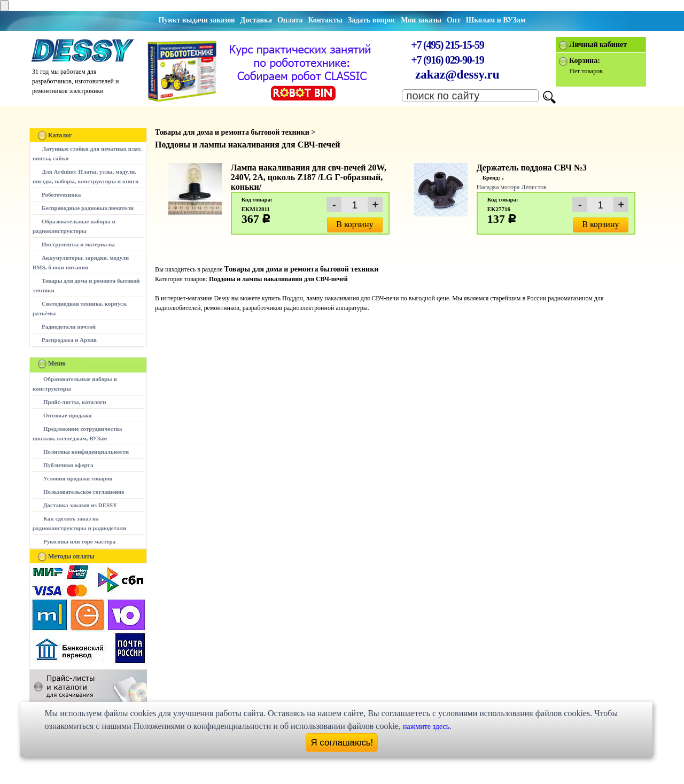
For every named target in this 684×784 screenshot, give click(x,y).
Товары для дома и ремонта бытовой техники (301, 269)
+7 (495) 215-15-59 (447, 45)
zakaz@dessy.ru (457, 75)
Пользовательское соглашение (84, 492)
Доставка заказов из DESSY (80, 505)
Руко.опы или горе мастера (79, 541)
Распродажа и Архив (69, 340)
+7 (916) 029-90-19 (447, 60)
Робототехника (61, 195)
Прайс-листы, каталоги (75, 402)
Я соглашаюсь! (342, 743)
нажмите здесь (426, 727)
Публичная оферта (68, 465)
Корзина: (585, 61)
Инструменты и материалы (78, 244)
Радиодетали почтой (69, 327)
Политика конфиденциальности (86, 452)
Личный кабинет (598, 45)
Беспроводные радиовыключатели (88, 208)
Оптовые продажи (68, 415)
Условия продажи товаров (78, 478)
